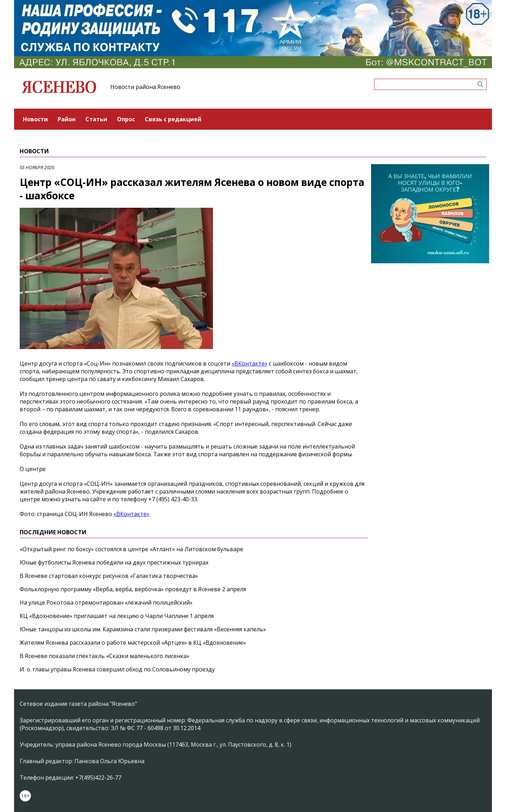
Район (67, 119)
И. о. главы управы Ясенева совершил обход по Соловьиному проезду (117, 669)
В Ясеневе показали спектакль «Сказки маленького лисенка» (105, 656)
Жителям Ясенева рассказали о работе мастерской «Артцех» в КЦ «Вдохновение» (133, 643)
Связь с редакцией (173, 119)
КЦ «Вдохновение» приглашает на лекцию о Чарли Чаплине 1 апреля (117, 616)
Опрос (126, 119)
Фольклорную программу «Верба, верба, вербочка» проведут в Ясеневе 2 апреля (133, 589)
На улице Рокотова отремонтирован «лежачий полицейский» (106, 602)
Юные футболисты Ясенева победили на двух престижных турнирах (114, 562)
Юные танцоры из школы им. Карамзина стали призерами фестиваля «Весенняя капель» (143, 629)
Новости (35, 119)
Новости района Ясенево (145, 87)
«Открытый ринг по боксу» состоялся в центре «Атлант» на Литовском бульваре (131, 549)
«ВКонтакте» (249, 363)
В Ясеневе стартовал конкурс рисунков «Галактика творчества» (109, 576)
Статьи (96, 119)
